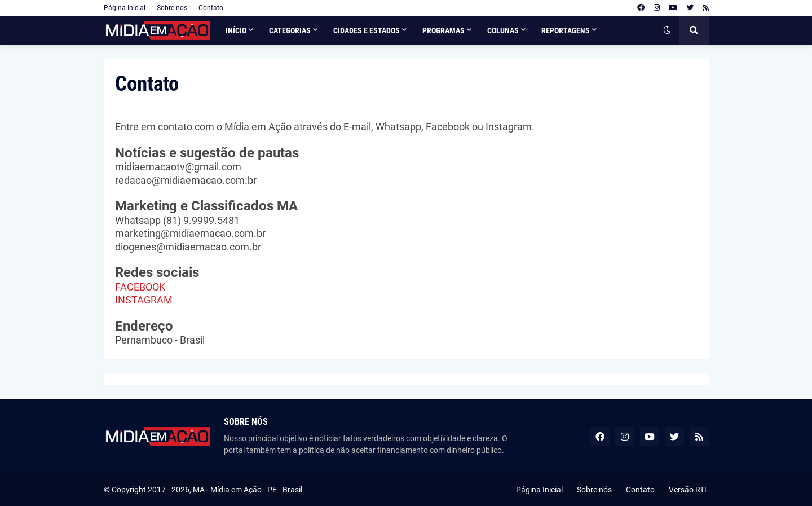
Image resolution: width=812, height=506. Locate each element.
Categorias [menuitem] (290, 30)
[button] (667, 30)
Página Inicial (125, 8)
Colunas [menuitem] (503, 30)
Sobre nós (172, 8)
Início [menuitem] (236, 30)
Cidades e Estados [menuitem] (367, 30)
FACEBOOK (140, 287)
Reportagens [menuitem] (566, 30)
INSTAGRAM (144, 300)
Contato (211, 8)
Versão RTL (689, 490)
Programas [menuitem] (443, 30)
